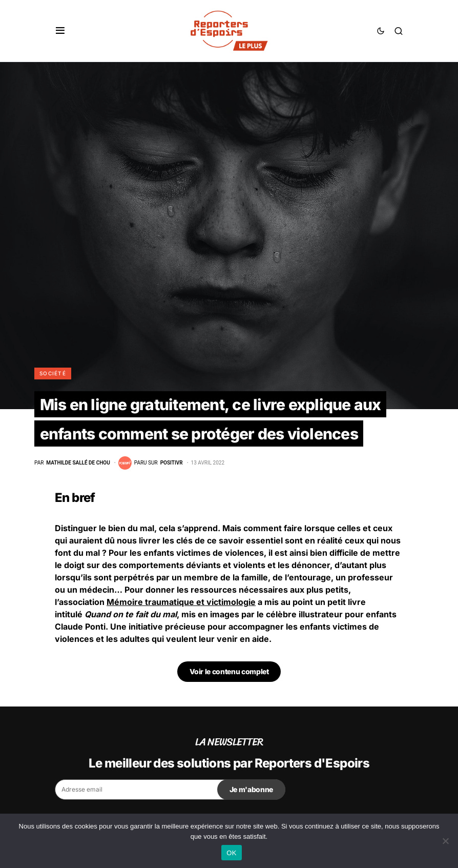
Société (53, 373)
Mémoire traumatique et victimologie (181, 602)
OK (231, 853)
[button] (60, 31)
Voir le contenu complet (229, 671)
